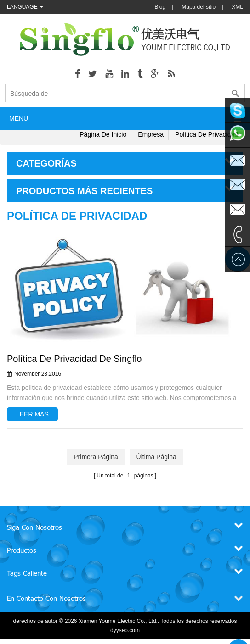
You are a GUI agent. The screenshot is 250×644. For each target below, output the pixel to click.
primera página (96, 457)
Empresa (151, 134)
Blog (160, 7)
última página (156, 457)
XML (237, 7)
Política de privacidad (207, 134)
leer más (32, 414)
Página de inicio (103, 134)
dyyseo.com (125, 630)
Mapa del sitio (199, 7)
